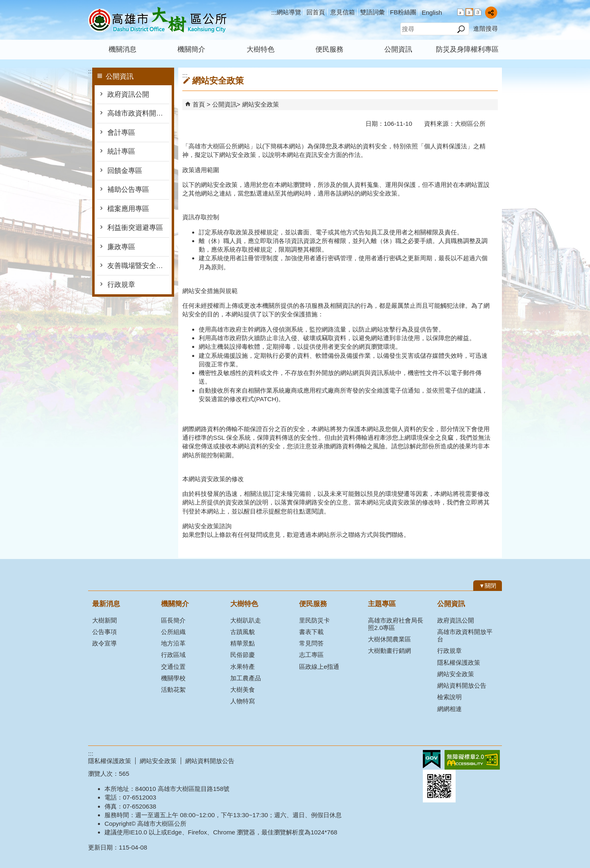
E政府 (432, 759)
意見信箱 (343, 12)
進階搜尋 (486, 28)
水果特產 (243, 667)
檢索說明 (449, 697)
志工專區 (311, 655)
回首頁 (316, 12)
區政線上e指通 (319, 667)
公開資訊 (398, 49)
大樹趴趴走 (246, 620)
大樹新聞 (104, 620)
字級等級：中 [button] (469, 12)
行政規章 (121, 285)
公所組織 (173, 632)
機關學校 (173, 678)
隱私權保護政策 (459, 662)
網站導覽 (289, 12)
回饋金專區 (125, 171)
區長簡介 (173, 620)
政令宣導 (104, 643)
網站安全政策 (261, 104)
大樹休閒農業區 (389, 639)
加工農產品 (246, 678)
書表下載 (311, 632)
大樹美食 (243, 690)
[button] (461, 29)
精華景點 (243, 643)
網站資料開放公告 (462, 685)
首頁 (199, 104)
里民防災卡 (314, 620)
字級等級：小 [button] (461, 12)
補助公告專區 (128, 190)
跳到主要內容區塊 (4, 4)
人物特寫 (243, 701)
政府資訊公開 (128, 94)
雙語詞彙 (372, 12)
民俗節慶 (243, 655)
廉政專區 (121, 247)
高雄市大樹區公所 (157, 20)
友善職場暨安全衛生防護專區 (138, 266)
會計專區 (121, 133)
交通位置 (173, 667)
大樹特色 (261, 49)
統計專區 (121, 151)
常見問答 (311, 643)
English (432, 12)
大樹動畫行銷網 (389, 651)
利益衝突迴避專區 (135, 228)
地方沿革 (173, 643)
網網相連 (449, 709)
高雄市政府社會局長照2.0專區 (396, 624)
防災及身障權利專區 (467, 49)
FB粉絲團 (403, 12)
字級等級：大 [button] (478, 12)
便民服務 (329, 49)
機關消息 (123, 49)
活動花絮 (173, 690)
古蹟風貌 (243, 632)
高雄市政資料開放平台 (138, 113)
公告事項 (104, 632)
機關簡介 (191, 49)
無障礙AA (472, 760)
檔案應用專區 (128, 209)
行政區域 (173, 655)
